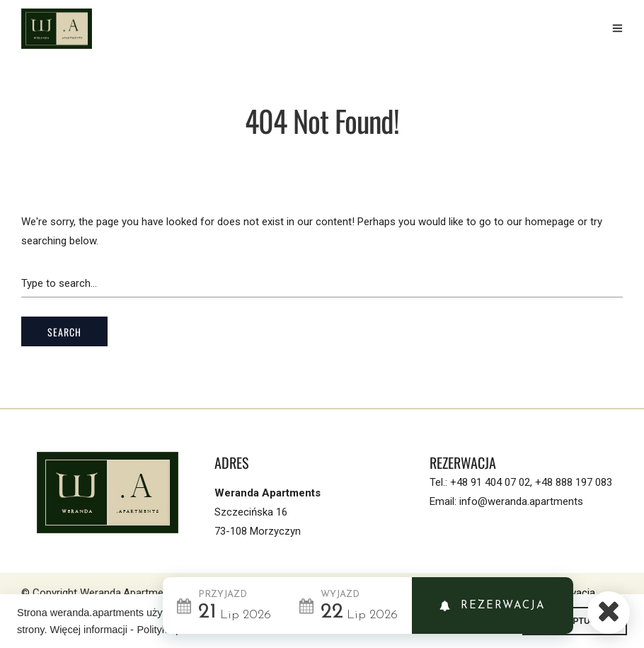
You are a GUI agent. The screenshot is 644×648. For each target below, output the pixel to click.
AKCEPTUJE (575, 621)
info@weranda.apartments (521, 501)
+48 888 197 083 (574, 482)
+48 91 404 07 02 (490, 482)
